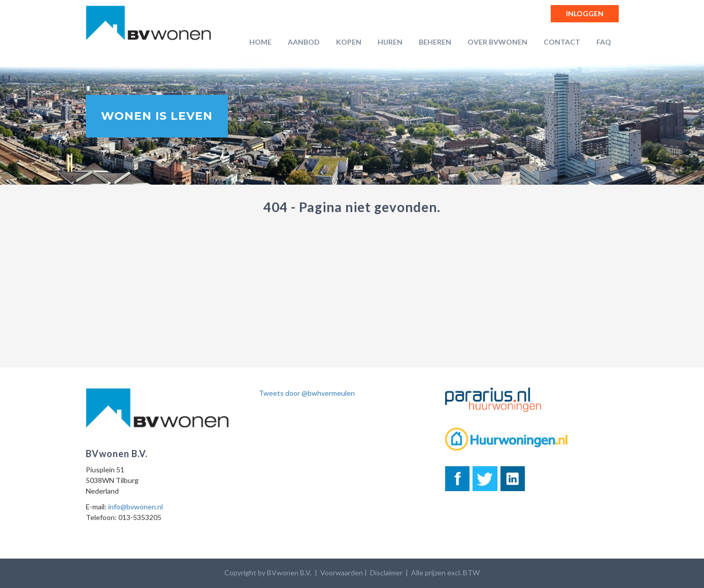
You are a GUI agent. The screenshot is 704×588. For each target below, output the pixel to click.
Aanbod (304, 42)
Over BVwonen (497, 42)
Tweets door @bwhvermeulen (307, 393)
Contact (562, 42)
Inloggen (585, 13)
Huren (390, 42)
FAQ (604, 42)
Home (260, 42)
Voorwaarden (342, 573)
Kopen (349, 42)
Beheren (435, 42)
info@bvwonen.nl (136, 507)
